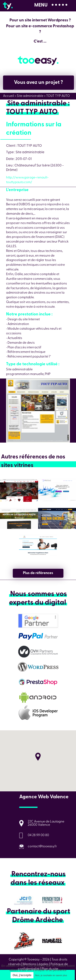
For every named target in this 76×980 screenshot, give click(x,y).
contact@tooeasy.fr (42, 847)
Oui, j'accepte (22, 975)
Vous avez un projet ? (39, 83)
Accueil (9, 96)
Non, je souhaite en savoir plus (51, 975)
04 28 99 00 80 (38, 835)
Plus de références (38, 573)
